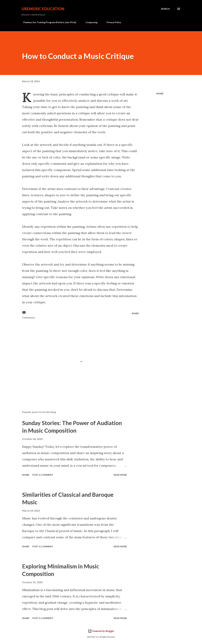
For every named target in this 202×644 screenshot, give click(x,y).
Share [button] (160, 93)
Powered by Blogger (101, 631)
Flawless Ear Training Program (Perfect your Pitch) (48, 22)
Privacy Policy (112, 22)
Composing (90, 22)
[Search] (165, 9)
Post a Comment (43, 475)
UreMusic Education (43, 9)
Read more (120, 475)
